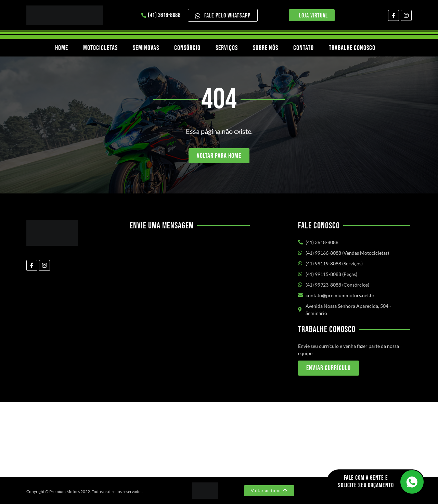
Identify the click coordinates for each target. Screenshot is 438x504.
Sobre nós (266, 48)
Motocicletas (100, 48)
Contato (304, 48)
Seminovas (146, 48)
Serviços (227, 48)
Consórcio (187, 48)
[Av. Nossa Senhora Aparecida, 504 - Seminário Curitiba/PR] (219, 440)
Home (62, 48)
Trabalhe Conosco (352, 48)
